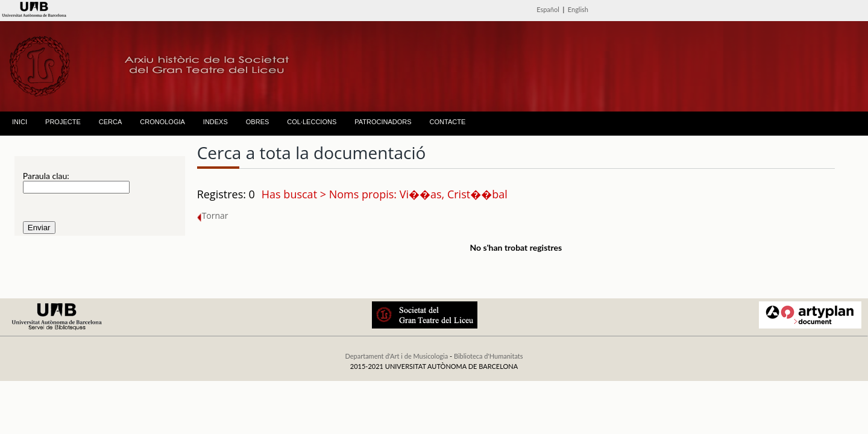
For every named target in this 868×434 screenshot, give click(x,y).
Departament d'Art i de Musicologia (396, 356)
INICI (20, 122)
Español (548, 9)
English (578, 9)
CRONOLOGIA (162, 122)
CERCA (111, 122)
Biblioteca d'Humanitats (489, 356)
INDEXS (215, 122)
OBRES (258, 122)
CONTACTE (448, 122)
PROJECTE (63, 122)
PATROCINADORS (383, 122)
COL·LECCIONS (312, 122)
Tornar (213, 215)
